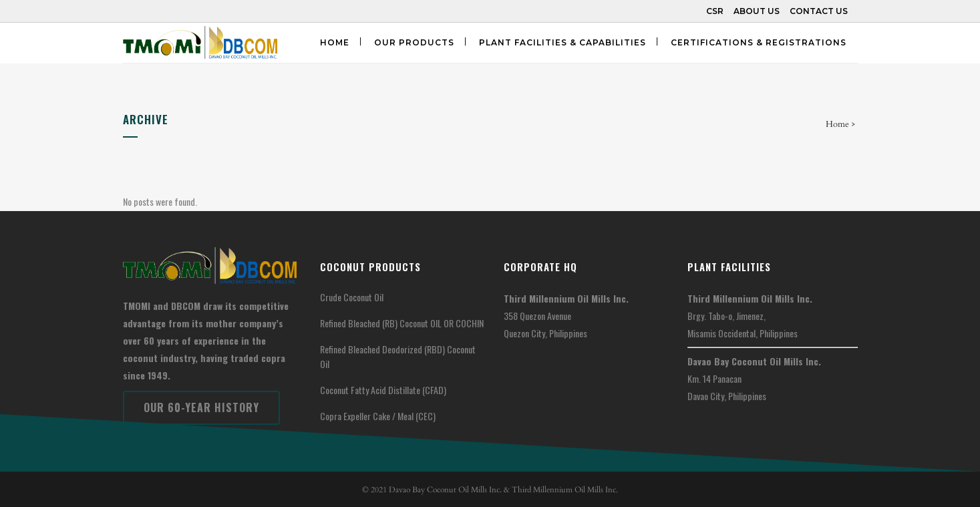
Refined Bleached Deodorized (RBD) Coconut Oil (398, 356)
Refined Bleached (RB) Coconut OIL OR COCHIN (402, 323)
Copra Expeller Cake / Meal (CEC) (378, 416)
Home (837, 124)
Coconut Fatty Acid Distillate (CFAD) (383, 390)
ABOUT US (757, 11)
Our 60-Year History (201, 407)
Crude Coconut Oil (352, 297)
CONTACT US (819, 11)
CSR (715, 11)
